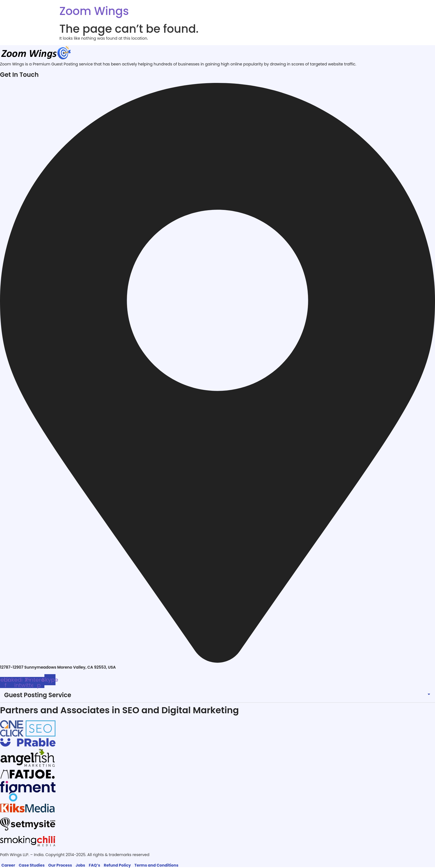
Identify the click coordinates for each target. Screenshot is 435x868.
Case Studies (31, 865)
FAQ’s (94, 865)
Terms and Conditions (156, 865)
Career (8, 865)
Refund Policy (117, 865)
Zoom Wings (94, 11)
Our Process (60, 865)
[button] (217, 695)
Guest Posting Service (38, 695)
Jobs (80, 865)
